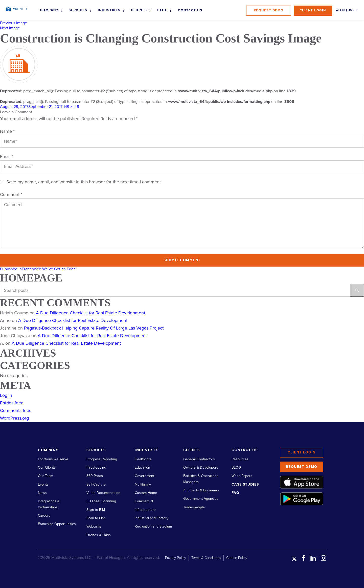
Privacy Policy (176, 558)
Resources (240, 459)
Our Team (45, 476)
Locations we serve (53, 459)
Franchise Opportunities (57, 524)
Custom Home (146, 493)
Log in (6, 395)
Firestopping (96, 467)
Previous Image (14, 23)
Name (7, 131)
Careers (44, 516)
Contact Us (190, 10)
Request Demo (269, 10)
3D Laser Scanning (101, 501)
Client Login (313, 10)
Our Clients (47, 467)
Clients (139, 10)
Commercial (144, 501)
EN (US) (345, 10)
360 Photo (95, 476)
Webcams (94, 526)
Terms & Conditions (206, 558)
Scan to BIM (96, 510)
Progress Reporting (102, 459)
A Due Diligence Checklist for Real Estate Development (90, 313)
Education (142, 467)
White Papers (242, 476)
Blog (162, 10)
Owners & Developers (201, 467)
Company (49, 10)
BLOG (236, 467)
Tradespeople (194, 507)
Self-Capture (96, 484)
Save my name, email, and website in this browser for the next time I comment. (84, 182)
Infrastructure (145, 510)
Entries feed (12, 403)
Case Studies (245, 484)
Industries (109, 10)
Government (144, 476)
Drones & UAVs (99, 535)
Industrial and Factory (152, 518)
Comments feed (16, 410)
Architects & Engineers (201, 490)
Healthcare (143, 459)
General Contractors (199, 459)
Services (78, 10)
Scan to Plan (96, 518)
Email (7, 157)
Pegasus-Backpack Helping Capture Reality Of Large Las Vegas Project (94, 328)
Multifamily (143, 484)
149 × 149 (71, 107)
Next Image (10, 28)
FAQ (235, 493)
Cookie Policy (237, 558)
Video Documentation (103, 493)
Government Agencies (201, 499)
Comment (11, 194)
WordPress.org (14, 418)
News (42, 493)
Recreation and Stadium (153, 526)
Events (43, 484)
